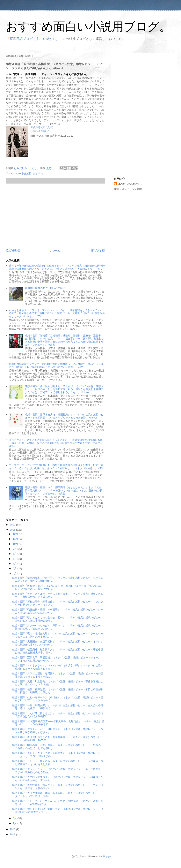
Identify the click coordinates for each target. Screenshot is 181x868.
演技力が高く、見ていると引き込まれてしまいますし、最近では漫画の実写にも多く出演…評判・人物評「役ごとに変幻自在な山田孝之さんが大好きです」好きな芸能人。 (56, 443)
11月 (16, 539)
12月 (16, 534)
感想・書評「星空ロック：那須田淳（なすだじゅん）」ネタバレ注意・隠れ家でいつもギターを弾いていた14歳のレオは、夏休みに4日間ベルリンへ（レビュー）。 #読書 (64, 490)
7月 (15, 559)
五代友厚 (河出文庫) (42, 127)
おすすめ (38, 174)
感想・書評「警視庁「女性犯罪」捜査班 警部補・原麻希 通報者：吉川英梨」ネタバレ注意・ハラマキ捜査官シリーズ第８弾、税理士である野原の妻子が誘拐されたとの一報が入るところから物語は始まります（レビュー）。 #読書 (64, 340)
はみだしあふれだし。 (130, 184)
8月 (15, 554)
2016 (13, 530)
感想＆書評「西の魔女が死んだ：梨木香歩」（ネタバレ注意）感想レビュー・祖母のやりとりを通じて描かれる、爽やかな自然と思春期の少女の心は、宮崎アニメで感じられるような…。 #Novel (64, 389)
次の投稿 (13, 251)
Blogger (107, 856)
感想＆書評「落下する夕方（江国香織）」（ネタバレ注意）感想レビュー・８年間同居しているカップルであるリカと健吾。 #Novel (64, 416)
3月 (15, 818)
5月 (15, 568)
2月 (15, 823)
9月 (15, 549)
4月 (15, 574)
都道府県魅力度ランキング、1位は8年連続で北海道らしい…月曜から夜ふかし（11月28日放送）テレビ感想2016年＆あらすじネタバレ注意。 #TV (56, 365)
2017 (13, 525)
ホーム (55, 251)
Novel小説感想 (23, 174)
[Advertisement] (55, 216)
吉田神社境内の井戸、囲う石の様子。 (46, 288)
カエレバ (45, 131)
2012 (13, 834)
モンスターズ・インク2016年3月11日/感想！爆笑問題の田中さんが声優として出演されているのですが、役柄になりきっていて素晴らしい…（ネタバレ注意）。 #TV (56, 467)
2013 (13, 829)
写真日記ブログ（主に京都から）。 (36, 39)
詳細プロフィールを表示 (128, 189)
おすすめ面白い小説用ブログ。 (88, 27)
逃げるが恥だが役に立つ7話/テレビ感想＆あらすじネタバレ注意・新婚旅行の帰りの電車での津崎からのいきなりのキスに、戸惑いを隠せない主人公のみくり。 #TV (57, 267)
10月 (16, 544)
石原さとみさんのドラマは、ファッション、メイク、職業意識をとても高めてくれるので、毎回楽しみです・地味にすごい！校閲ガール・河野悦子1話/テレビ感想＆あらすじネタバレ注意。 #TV (57, 313)
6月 (15, 564)
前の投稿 (98, 251)
